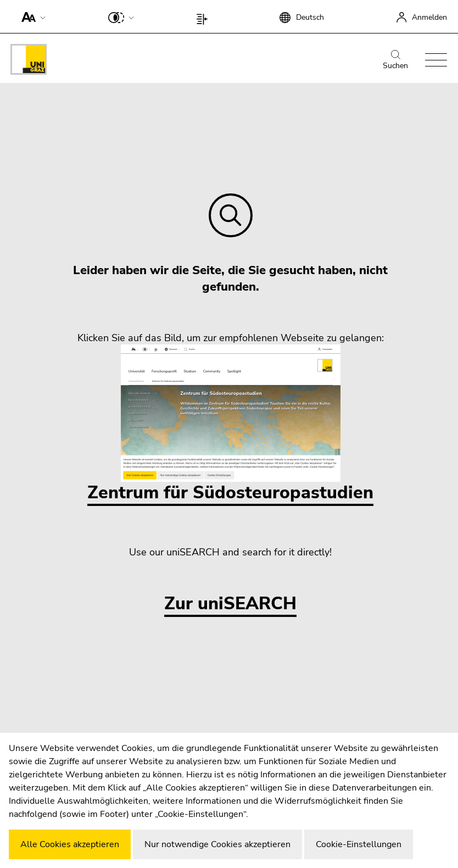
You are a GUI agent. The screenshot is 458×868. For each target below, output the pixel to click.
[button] (31, 16)
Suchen (395, 60)
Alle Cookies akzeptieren (70, 844)
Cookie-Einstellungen (359, 844)
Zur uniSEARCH (230, 604)
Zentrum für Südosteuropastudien (230, 424)
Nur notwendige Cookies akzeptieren (217, 844)
